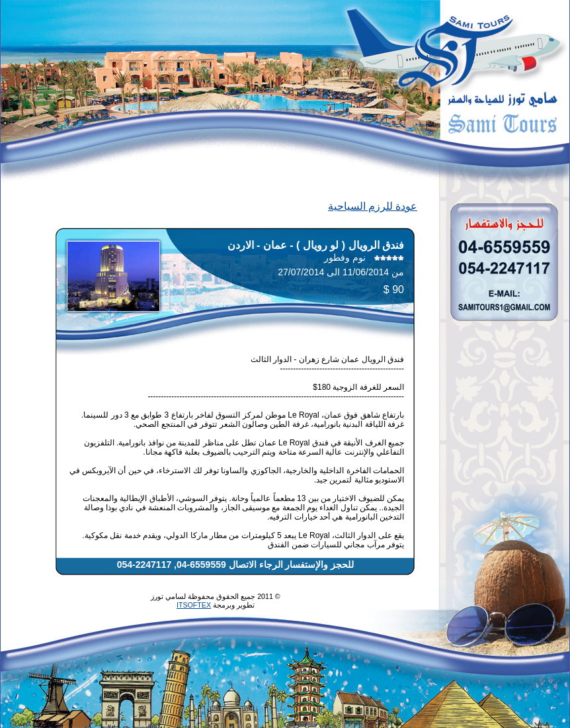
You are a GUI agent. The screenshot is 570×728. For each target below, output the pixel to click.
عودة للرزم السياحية (373, 206)
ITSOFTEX (194, 605)
